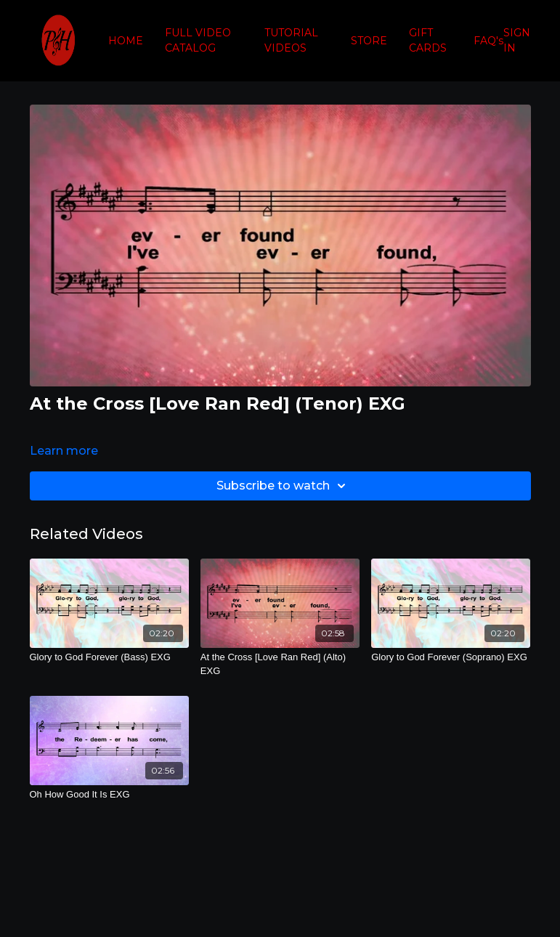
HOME (126, 41)
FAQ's (488, 41)
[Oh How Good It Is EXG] (109, 795)
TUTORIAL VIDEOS (291, 40)
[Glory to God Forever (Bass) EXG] (109, 657)
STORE (369, 41)
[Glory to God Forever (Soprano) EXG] (451, 657)
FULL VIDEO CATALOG (198, 40)
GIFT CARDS (428, 40)
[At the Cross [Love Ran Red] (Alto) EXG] (280, 664)
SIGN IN (517, 40)
